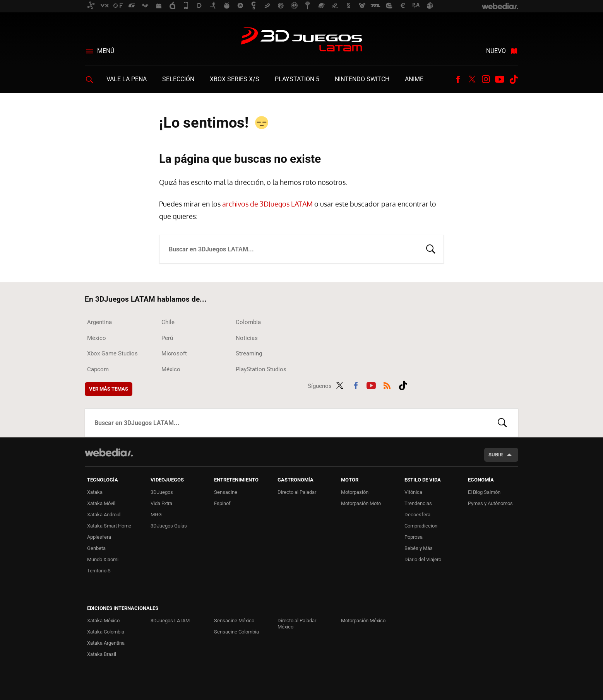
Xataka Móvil (101, 503)
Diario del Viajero (423, 559)
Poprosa (414, 537)
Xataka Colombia (106, 632)
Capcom (98, 369)
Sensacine (226, 492)
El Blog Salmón (484, 492)
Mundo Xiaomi (103, 559)
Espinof (222, 503)
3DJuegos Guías (169, 526)
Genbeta (96, 548)
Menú (106, 51)
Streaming (249, 353)
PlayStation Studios (261, 369)
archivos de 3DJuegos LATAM (267, 204)
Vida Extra (161, 503)
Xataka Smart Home (109, 526)
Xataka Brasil (102, 654)
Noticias (247, 338)
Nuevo (496, 51)
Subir (496, 455)
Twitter (472, 79)
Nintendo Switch (362, 79)
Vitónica (413, 492)
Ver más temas (109, 389)
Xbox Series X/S (235, 79)
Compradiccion (421, 526)
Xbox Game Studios (112, 353)
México (97, 338)
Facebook (458, 79)
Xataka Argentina (106, 643)
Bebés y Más (419, 548)
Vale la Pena (127, 79)
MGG (156, 515)
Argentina (99, 322)
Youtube (500, 79)
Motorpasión (355, 492)
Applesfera (99, 537)
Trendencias (418, 503)
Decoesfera (417, 515)
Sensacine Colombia (236, 632)
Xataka (95, 492)
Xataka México (103, 621)
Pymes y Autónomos (490, 503)
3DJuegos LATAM (301, 40)
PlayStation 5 (297, 79)
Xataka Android (104, 515)
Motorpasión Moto (361, 503)
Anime (414, 79)
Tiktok (514, 79)
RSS (387, 384)
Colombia (248, 322)
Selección (178, 79)
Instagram (486, 79)
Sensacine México (234, 621)
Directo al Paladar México (297, 624)
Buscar (431, 248)
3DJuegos (162, 492)
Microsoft (174, 353)
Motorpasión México (363, 621)
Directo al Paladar (297, 492)
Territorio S (99, 571)
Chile (168, 322)
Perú (167, 338)
